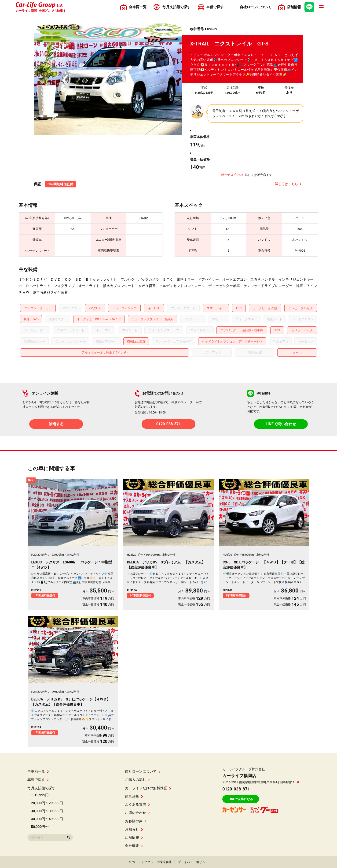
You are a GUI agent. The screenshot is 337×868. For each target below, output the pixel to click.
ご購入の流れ (137, 780)
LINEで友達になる (241, 799)
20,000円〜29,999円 (47, 803)
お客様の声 (136, 821)
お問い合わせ (137, 813)
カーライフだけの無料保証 (148, 788)
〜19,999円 (40, 795)
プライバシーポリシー (193, 862)
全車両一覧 (38, 771)
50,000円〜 (40, 827)
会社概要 (134, 846)
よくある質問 (137, 805)
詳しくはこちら (288, 184)
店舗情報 (134, 838)
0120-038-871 (168, 424)
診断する (56, 424)
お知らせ (134, 829)
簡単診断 (134, 796)
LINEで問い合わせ (281, 424)
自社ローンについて (143, 771)
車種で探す (38, 780)
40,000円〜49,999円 (47, 819)
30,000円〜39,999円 (47, 811)
